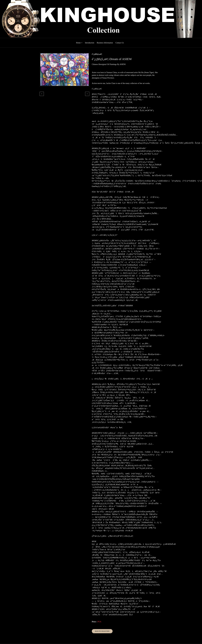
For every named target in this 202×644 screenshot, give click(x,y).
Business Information (105, 43)
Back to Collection (102, 631)
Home (79, 43)
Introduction (90, 43)
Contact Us (120, 43)
